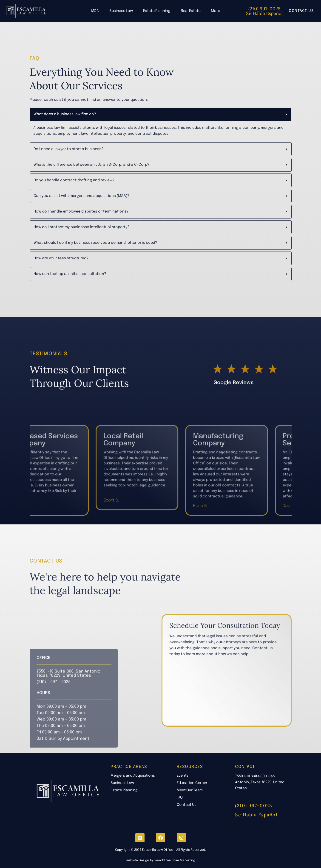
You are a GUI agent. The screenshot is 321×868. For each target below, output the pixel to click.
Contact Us (187, 805)
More (215, 11)
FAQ (180, 797)
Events (183, 776)
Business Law (121, 11)
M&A (95, 11)
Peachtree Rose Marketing (175, 860)
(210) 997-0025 (254, 805)
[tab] (161, 115)
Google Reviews (233, 420)
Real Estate (191, 11)
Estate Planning (157, 11)
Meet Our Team (190, 790)
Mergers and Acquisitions (133, 776)
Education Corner (192, 783)
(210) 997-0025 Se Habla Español (264, 11)
